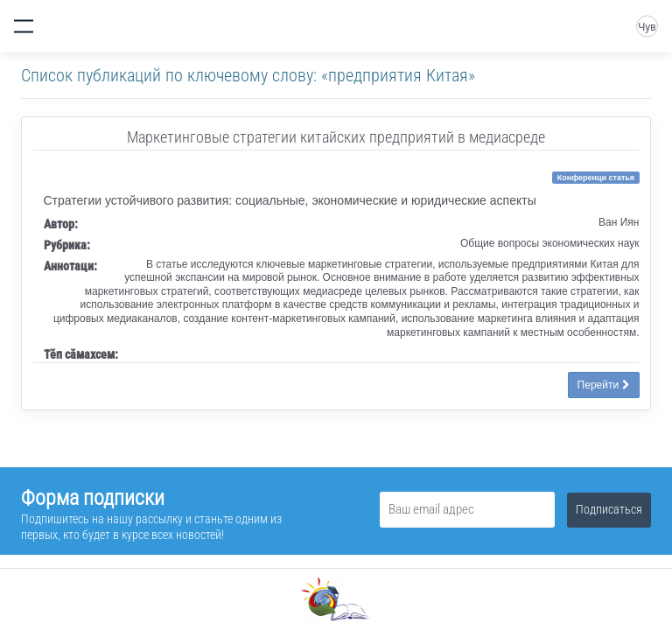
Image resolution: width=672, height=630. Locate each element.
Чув (647, 27)
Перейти (604, 385)
